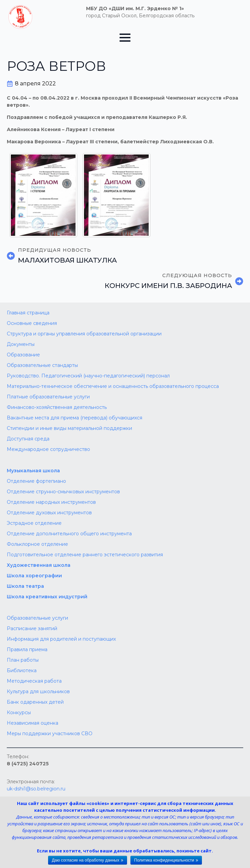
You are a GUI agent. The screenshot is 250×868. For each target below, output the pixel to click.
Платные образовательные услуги (48, 397)
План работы (23, 660)
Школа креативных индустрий (47, 597)
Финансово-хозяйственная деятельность (57, 407)
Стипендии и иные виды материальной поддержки (69, 428)
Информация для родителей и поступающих (61, 639)
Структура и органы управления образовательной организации (84, 334)
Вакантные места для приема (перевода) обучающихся (75, 418)
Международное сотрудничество (48, 449)
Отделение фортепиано (36, 481)
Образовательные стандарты (42, 365)
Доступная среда (28, 439)
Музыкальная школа (33, 471)
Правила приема (27, 649)
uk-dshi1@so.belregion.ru (36, 789)
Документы (21, 344)
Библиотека (22, 670)
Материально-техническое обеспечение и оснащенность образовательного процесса (113, 386)
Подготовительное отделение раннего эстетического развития (85, 555)
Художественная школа (39, 565)
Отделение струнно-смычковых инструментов (63, 492)
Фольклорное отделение (37, 544)
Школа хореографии (34, 576)
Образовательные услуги (37, 618)
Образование (23, 355)
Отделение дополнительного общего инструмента (69, 534)
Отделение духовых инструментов (49, 513)
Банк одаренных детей (35, 702)
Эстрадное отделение (34, 523)
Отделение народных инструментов (51, 502)
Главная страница (28, 313)
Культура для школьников (38, 691)
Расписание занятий (32, 628)
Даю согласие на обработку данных (86, 860)
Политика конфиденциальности (164, 860)
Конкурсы (19, 712)
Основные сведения (32, 323)
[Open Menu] (125, 38)
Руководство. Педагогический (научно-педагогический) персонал (88, 376)
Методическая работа (34, 681)
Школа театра (25, 586)
